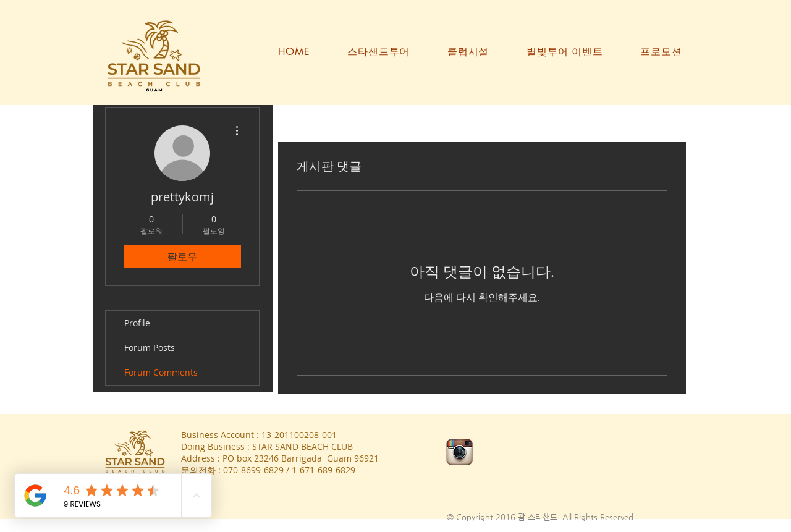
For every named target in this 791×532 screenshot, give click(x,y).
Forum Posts (150, 348)
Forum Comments (161, 372)
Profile (137, 323)
